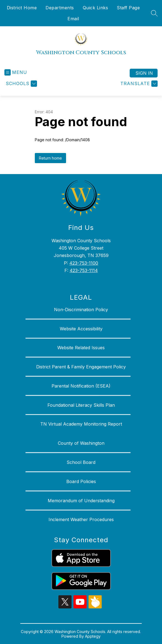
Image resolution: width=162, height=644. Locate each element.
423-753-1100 (84, 263)
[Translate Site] (138, 84)
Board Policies (81, 481)
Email (73, 19)
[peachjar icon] (95, 607)
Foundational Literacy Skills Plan (81, 405)
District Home (22, 8)
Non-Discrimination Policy (81, 310)
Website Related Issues (81, 348)
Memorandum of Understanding (81, 501)
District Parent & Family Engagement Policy (81, 367)
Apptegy (93, 636)
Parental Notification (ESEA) (81, 386)
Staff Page (128, 8)
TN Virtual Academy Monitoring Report (81, 424)
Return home (50, 158)
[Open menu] (16, 72)
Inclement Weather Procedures (81, 519)
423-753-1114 (84, 270)
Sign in (144, 73)
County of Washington (81, 443)
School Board (81, 462)
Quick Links (96, 8)
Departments (60, 8)
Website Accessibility (81, 329)
